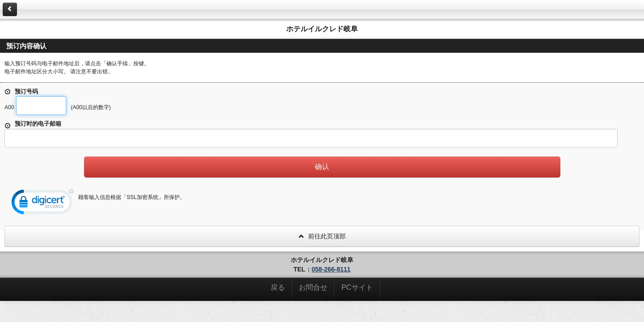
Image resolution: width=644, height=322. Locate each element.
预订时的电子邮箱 (33, 125)
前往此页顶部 (322, 236)
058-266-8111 (331, 269)
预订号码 (21, 91)
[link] (42, 204)
